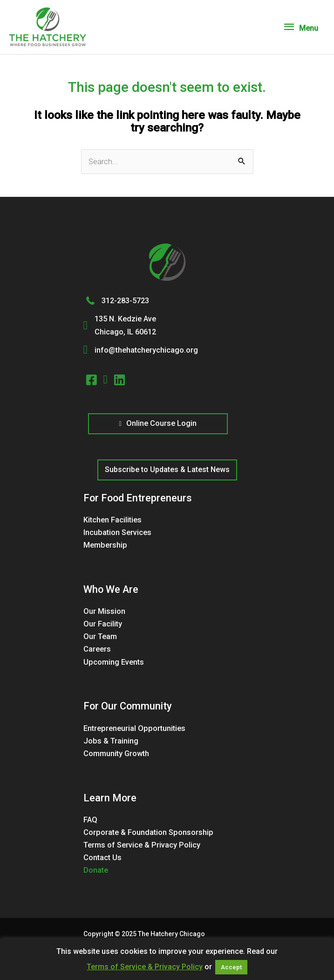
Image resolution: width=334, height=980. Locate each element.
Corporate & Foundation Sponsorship (148, 832)
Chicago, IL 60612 (125, 332)
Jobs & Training (111, 741)
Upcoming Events (114, 662)
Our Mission (104, 611)
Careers (97, 649)
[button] (167, 470)
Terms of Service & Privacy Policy (142, 845)
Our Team (100, 636)
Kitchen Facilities (112, 520)
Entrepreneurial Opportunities (134, 728)
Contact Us (102, 858)
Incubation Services (117, 532)
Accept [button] (231, 967)
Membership (105, 545)
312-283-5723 (125, 301)
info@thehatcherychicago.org (146, 350)
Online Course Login (157, 423)
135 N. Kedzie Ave (125, 319)
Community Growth (116, 754)
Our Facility (103, 624)
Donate (96, 870)
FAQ (90, 820)
